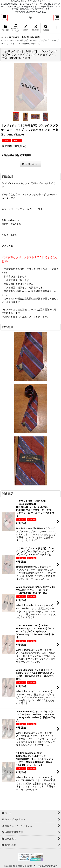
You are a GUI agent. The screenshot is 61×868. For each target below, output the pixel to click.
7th (30, 18)
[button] (4, 18)
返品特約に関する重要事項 (17, 155)
